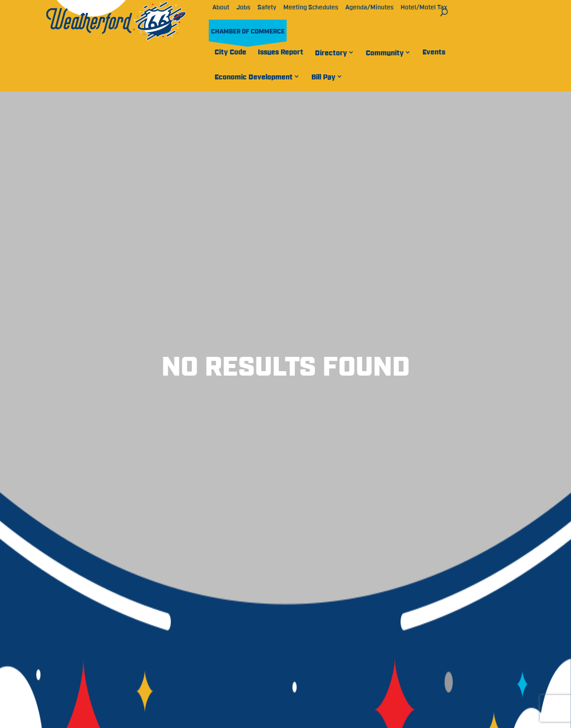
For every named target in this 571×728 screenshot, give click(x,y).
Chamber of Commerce (248, 32)
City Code (230, 52)
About (221, 8)
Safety (267, 8)
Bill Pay (323, 77)
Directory (331, 53)
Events (434, 52)
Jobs (243, 8)
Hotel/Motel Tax (424, 8)
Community (385, 53)
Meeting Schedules (311, 8)
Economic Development (254, 77)
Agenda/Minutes (369, 8)
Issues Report (281, 52)
